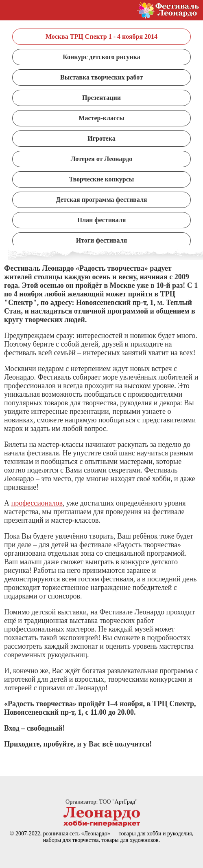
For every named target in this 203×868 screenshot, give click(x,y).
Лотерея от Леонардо (102, 159)
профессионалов (37, 503)
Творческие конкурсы (102, 179)
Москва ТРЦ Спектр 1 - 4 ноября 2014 (101, 36)
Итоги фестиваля (102, 240)
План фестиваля (102, 220)
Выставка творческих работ (101, 77)
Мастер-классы (101, 118)
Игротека (101, 138)
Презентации (101, 98)
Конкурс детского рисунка (101, 57)
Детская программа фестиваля (101, 200)
